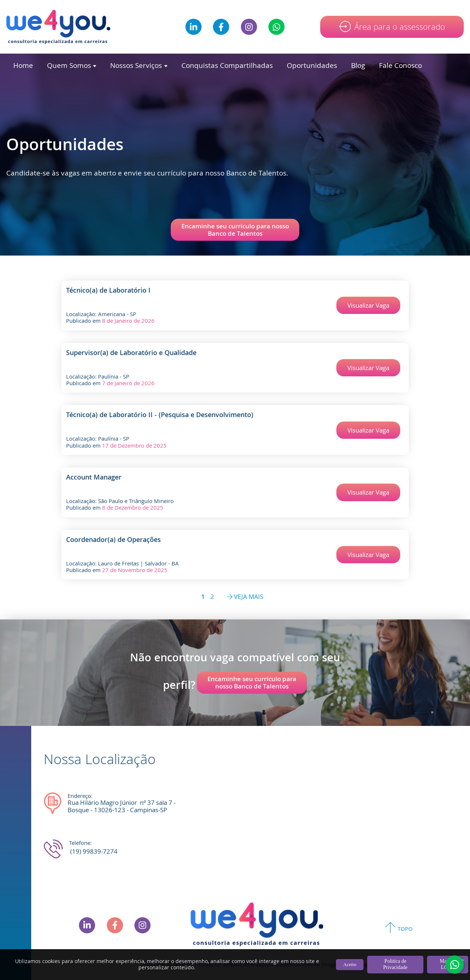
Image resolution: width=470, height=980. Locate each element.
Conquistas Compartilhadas (227, 65)
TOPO (405, 929)
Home (23, 65)
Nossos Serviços (139, 65)
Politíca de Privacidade (395, 964)
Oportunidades (312, 65)
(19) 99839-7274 (94, 851)
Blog (358, 65)
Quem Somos (72, 65)
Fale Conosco (400, 65)
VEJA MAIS (245, 597)
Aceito (350, 964)
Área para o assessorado (400, 27)
